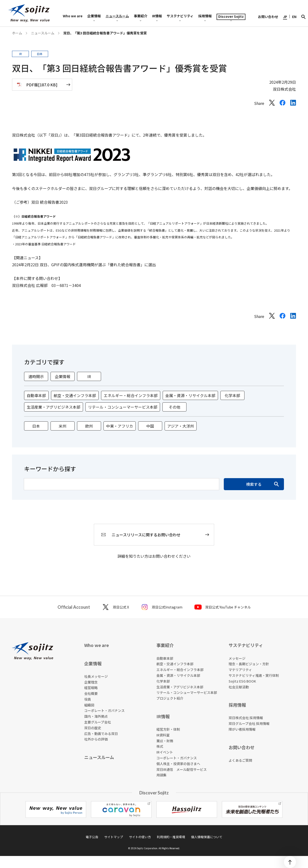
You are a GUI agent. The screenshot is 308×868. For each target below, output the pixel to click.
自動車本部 (36, 395)
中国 (150, 426)
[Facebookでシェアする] (282, 104)
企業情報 (63, 376)
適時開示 (36, 376)
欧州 (89, 426)
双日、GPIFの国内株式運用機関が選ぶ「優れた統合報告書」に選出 (98, 265)
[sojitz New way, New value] (29, 13)
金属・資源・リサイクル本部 (190, 395)
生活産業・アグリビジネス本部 (54, 407)
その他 (174, 407)
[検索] (303, 16)
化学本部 (232, 395)
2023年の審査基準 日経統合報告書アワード (45, 244)
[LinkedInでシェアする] (293, 104)
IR (89, 376)
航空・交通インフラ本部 (75, 395)
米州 (63, 426)
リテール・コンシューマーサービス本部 (123, 407)
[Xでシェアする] (272, 104)
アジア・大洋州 (181, 426)
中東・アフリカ (120, 426)
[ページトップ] (290, 862)
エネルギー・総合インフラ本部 (131, 395)
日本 (36, 426)
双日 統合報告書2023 (50, 202)
